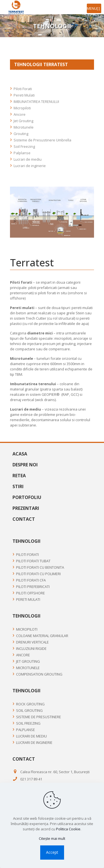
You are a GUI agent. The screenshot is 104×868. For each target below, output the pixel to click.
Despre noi (25, 465)
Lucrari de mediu (28, 159)
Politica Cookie (68, 829)
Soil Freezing (24, 146)
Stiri (18, 487)
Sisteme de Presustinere (39, 717)
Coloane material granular (42, 636)
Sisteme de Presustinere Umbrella (42, 140)
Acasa (20, 454)
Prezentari (26, 508)
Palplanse (22, 153)
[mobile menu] (94, 8)
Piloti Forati (23, 89)
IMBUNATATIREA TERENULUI (36, 102)
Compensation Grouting (39, 674)
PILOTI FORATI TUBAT (33, 561)
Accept (52, 852)
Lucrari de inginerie (30, 166)
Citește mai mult (52, 838)
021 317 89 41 (31, 779)
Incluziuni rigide (31, 648)
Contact (24, 519)
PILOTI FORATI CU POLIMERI (38, 574)
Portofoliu (27, 498)
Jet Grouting (23, 121)
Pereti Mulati (24, 95)
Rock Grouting (30, 704)
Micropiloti (22, 108)
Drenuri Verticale (32, 642)
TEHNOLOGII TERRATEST (41, 64)
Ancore (20, 114)
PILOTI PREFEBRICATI (33, 587)
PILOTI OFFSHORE (31, 593)
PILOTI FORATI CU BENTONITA (40, 567)
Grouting (21, 134)
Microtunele (24, 127)
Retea (19, 476)
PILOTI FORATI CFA (31, 580)
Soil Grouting (29, 710)
